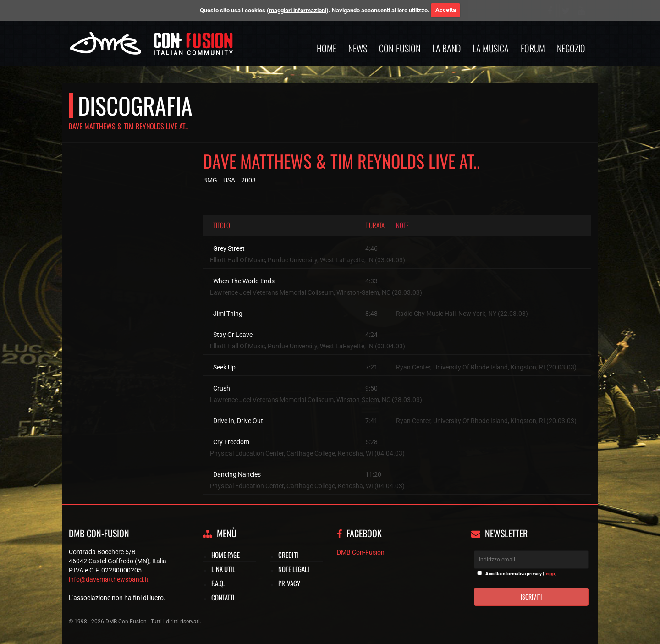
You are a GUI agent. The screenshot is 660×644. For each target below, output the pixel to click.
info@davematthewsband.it (109, 579)
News (358, 48)
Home (327, 48)
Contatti (223, 597)
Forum (533, 48)
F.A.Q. (218, 583)
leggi (550, 574)
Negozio (571, 48)
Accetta (446, 10)
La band (446, 48)
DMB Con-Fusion (361, 552)
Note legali (294, 569)
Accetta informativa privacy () (521, 574)
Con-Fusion (400, 48)
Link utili (224, 569)
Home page (225, 555)
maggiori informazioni (298, 10)
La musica (491, 48)
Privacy (289, 583)
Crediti (288, 555)
